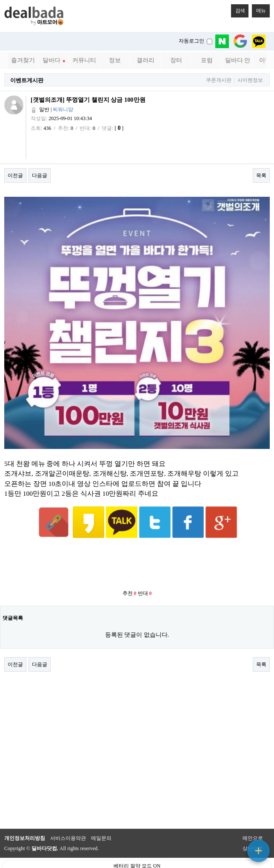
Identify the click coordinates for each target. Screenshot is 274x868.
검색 (238, 9)
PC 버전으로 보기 (137, 859)
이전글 (15, 175)
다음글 (40, 175)
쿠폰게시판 (219, 80)
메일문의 (101, 817)
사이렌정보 (250, 80)
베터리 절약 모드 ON (137, 845)
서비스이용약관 (68, 817)
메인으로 (253, 817)
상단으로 (253, 828)
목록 (261, 175)
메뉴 (259, 9)
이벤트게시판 (27, 80)
